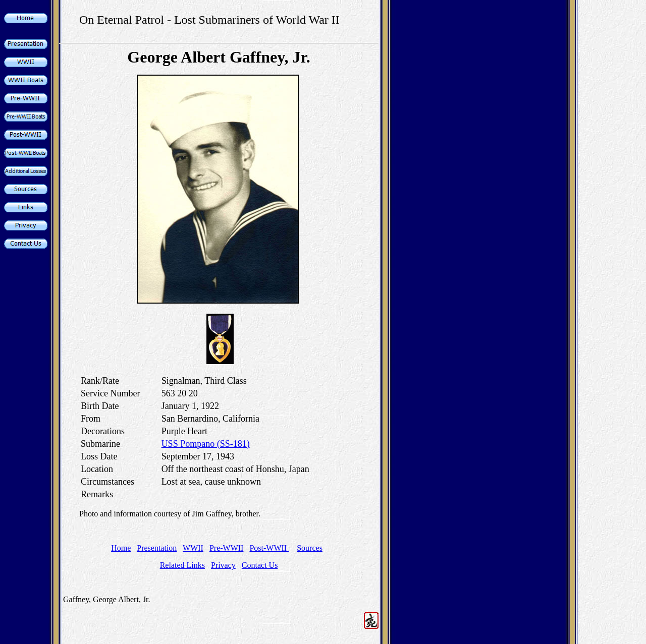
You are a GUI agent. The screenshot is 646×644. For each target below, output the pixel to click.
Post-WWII (269, 548)
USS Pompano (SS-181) (206, 444)
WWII (193, 548)
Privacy (223, 565)
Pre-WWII (227, 548)
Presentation (157, 548)
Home (121, 548)
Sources (310, 548)
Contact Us (260, 565)
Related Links (182, 565)
